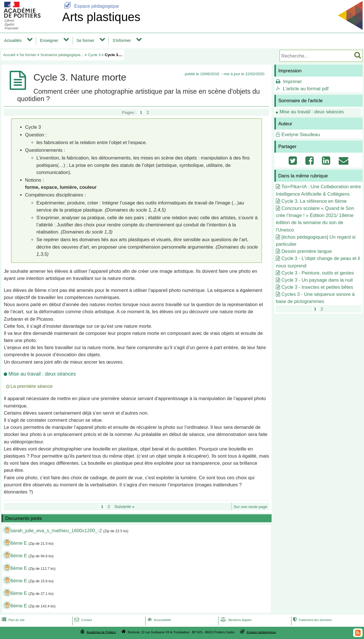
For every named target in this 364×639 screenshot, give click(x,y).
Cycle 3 (94, 55)
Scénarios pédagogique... (62, 55)
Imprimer (292, 82)
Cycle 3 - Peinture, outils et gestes (318, 273)
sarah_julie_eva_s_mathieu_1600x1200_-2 (56, 531)
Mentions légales (235, 620)
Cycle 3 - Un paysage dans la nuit (317, 280)
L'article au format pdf (306, 89)
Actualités (13, 40)
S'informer (122, 40)
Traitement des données (312, 620)
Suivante (124, 506)
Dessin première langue (307, 251)
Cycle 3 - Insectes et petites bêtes (317, 287)
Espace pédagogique (90, 6)
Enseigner (49, 40)
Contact (83, 620)
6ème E (19, 543)
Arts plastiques (101, 17)
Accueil (9, 55)
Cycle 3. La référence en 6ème (314, 201)
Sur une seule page (251, 507)
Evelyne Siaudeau (301, 135)
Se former (85, 40)
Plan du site (13, 620)
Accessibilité (159, 620)
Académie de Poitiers (101, 632)
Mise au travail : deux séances (312, 112)
